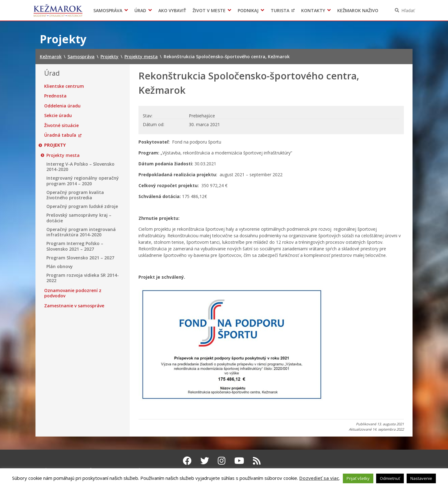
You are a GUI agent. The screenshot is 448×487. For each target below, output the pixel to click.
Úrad (140, 10)
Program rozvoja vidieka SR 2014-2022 (83, 278)
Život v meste (209, 10)
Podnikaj (248, 10)
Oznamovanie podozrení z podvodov (73, 293)
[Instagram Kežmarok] (222, 461)
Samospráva (108, 10)
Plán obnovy (60, 267)
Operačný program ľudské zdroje (82, 206)
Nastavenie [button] (421, 478)
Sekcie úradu (58, 116)
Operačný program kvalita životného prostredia (75, 195)
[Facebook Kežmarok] (187, 461)
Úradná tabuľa (60, 135)
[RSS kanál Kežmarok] (257, 461)
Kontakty (313, 10)
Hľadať (408, 10)
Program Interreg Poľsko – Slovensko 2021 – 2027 (75, 246)
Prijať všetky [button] (358, 478)
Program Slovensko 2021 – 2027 (80, 258)
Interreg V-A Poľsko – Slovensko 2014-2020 (80, 167)
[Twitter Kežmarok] (205, 461)
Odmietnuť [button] (390, 478)
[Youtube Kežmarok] (239, 461)
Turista (280, 10)
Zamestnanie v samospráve (74, 306)
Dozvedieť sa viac (319, 478)
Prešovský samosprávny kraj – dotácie (79, 218)
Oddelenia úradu (62, 106)
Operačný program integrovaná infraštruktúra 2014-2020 (81, 232)
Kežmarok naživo (358, 10)
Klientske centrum (64, 86)
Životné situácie (61, 125)
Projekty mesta (63, 155)
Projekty (55, 145)
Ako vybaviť (172, 10)
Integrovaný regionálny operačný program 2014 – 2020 (83, 181)
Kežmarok (58, 10)
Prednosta (55, 96)
